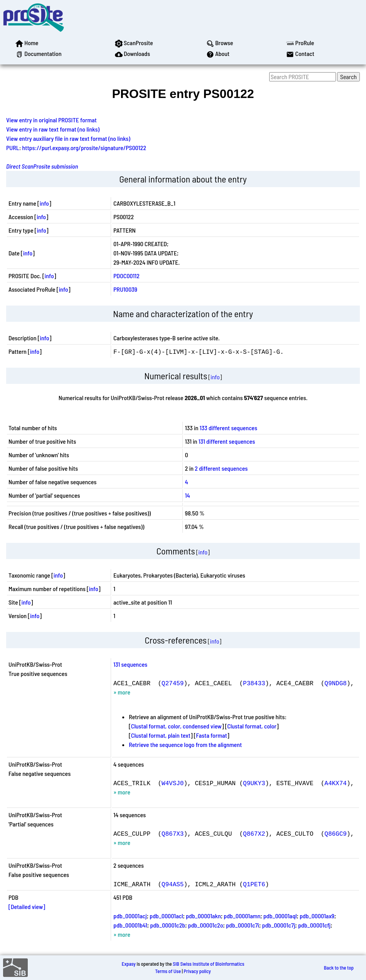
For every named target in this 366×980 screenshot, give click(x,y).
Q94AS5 (173, 884)
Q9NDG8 (336, 683)
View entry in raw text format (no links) (53, 129)
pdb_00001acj (130, 916)
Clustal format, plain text (161, 735)
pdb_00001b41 (130, 925)
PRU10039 (125, 289)
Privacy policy (197, 971)
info (44, 203)
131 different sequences (227, 441)
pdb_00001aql (280, 916)
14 (188, 495)
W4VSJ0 (173, 783)
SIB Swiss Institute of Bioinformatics (208, 964)
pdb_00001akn (203, 916)
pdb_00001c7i (243, 925)
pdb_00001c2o (206, 925)
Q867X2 (254, 833)
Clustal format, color (252, 726)
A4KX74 (336, 783)
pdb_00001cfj (314, 925)
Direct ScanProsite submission (42, 166)
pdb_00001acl (166, 916)
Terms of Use (168, 971)
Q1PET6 (254, 884)
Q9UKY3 (254, 783)
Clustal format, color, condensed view (176, 726)
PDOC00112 (126, 276)
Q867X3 (173, 833)
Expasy (128, 964)
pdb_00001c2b (168, 925)
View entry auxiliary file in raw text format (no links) (68, 138)
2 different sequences (221, 468)
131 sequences (130, 664)
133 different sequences (228, 428)
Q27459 (173, 683)
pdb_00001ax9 (317, 916)
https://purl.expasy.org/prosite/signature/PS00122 (84, 148)
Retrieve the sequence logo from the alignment (185, 744)
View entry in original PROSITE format (51, 120)
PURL (13, 148)
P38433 (254, 683)
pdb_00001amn (242, 916)
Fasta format (211, 735)
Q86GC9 (336, 833)
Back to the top (339, 968)
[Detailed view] (27, 906)
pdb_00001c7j (278, 925)
